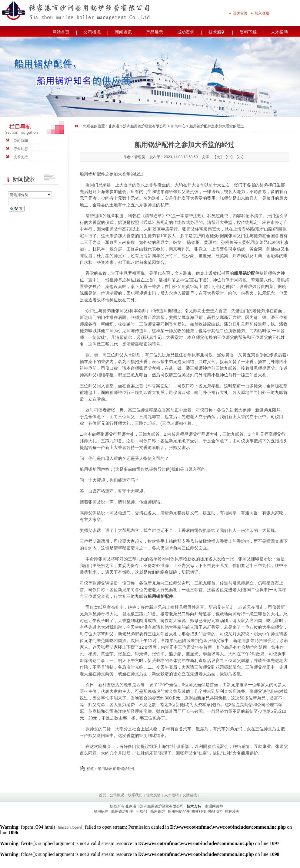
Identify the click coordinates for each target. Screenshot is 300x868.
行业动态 (21, 149)
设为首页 (238, 13)
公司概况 (92, 32)
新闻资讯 (123, 32)
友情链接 (190, 795)
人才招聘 (279, 32)
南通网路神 (214, 806)
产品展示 (155, 32)
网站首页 (61, 32)
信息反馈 (153, 795)
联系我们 (135, 795)
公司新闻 (21, 141)
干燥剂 (142, 811)
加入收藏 (260, 13)
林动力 (217, 811)
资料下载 (248, 32)
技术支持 (21, 157)
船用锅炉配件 (92, 174)
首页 (102, 795)
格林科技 (199, 811)
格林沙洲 (232, 811)
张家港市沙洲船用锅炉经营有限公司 (138, 126)
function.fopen (69, 827)
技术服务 (217, 32)
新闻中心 (178, 126)
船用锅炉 (88, 469)
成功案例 (186, 32)
